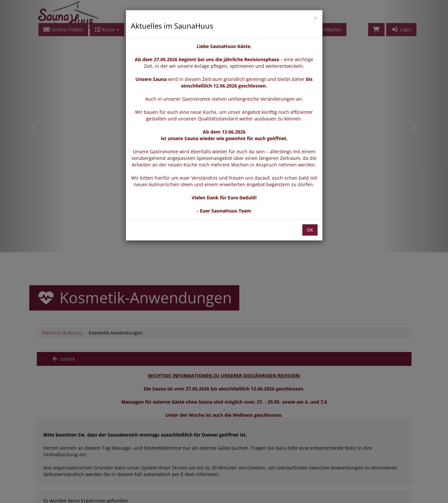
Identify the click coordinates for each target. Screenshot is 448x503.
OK (310, 230)
